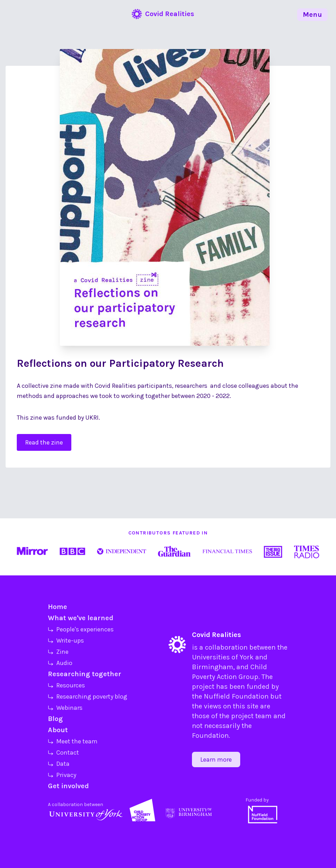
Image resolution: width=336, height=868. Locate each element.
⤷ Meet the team (73, 741)
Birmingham (213, 667)
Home (58, 607)
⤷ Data (59, 764)
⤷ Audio (60, 663)
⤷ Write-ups (66, 640)
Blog (55, 719)
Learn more (216, 759)
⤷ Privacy (62, 775)
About (58, 730)
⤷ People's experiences (81, 629)
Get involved (68, 786)
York (246, 657)
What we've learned (81, 618)
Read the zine (44, 442)
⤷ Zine (58, 652)
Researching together (85, 674)
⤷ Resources (66, 685)
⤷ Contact (63, 752)
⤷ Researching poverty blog (88, 696)
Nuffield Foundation (236, 696)
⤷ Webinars (65, 708)
